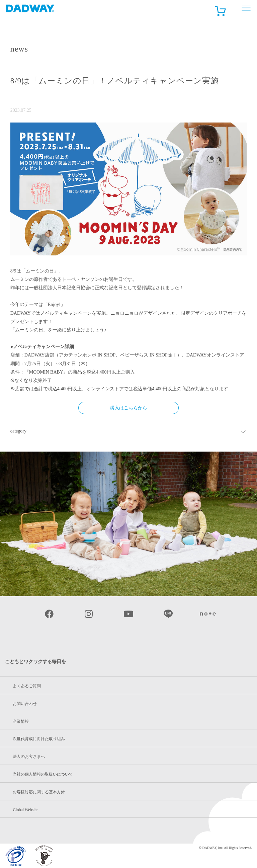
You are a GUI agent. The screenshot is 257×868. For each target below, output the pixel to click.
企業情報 (21, 721)
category (18, 431)
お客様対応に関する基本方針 (39, 792)
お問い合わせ (25, 704)
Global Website (25, 810)
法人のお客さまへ (29, 757)
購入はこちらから (128, 408)
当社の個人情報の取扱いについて (43, 774)
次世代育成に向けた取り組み (39, 739)
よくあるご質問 (27, 686)
